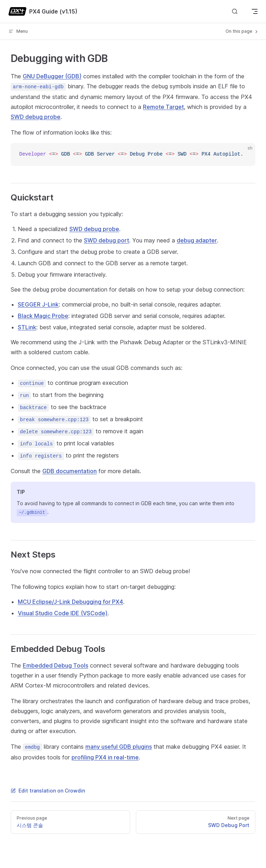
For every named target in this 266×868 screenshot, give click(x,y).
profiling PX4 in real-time (105, 757)
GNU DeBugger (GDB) (52, 76)
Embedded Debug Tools (55, 665)
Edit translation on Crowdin (48, 791)
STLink (27, 327)
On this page (242, 31)
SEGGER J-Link (38, 304)
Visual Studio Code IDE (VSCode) (63, 613)
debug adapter (197, 240)
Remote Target (163, 107)
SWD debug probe (36, 117)
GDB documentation (70, 471)
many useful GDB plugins (119, 747)
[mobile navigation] (255, 11)
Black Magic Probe (43, 316)
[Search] (235, 12)
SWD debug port (107, 240)
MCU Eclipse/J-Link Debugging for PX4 (70, 602)
